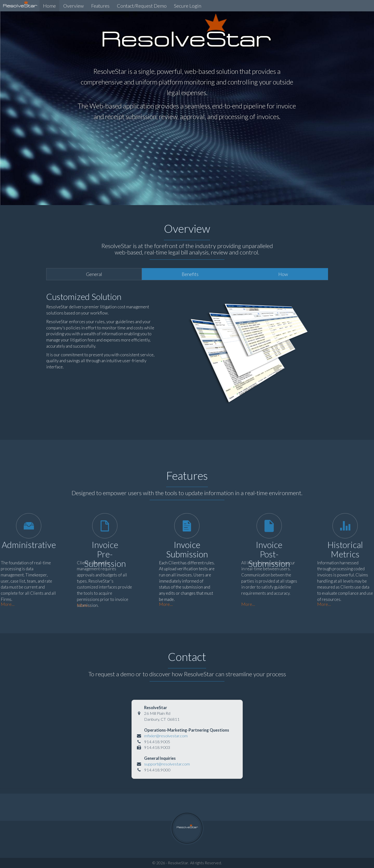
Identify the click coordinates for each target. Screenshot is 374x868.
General (94, 274)
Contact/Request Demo (142, 6)
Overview (74, 6)
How (283, 274)
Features (100, 6)
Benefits (190, 274)
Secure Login (188, 6)
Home (49, 6)
